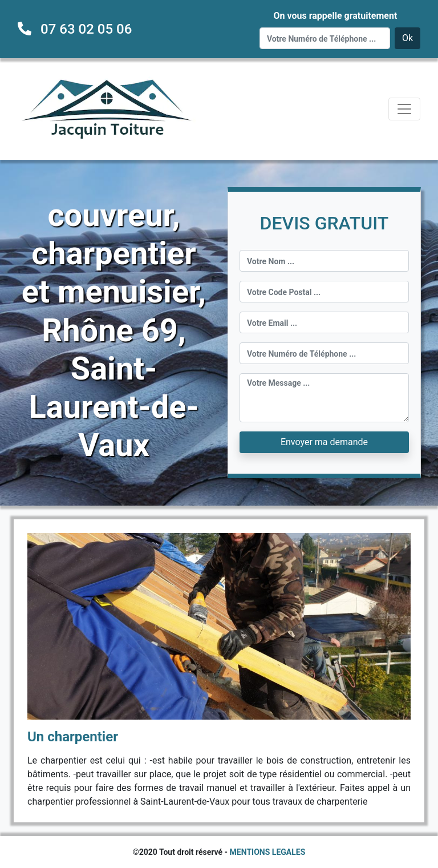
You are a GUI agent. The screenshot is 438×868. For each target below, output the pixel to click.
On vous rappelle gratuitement (335, 16)
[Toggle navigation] (404, 109)
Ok (407, 38)
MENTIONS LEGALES (268, 852)
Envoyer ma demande (324, 442)
